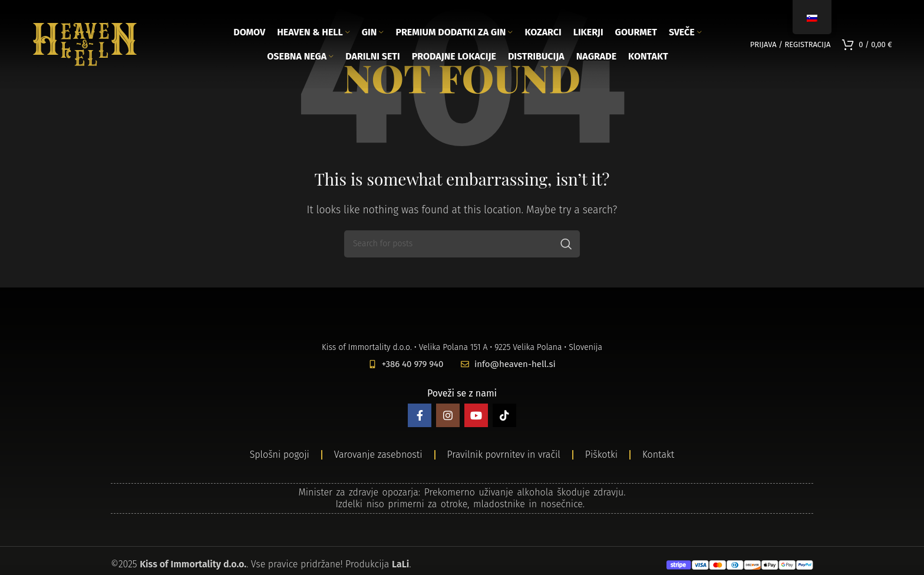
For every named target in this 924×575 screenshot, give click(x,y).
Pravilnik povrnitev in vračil (504, 455)
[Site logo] (85, 43)
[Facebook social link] (420, 415)
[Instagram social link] (448, 415)
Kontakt (658, 455)
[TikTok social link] (504, 415)
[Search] (462, 244)
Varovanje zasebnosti (378, 455)
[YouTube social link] (476, 415)
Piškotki (601, 455)
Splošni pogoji (280, 455)
